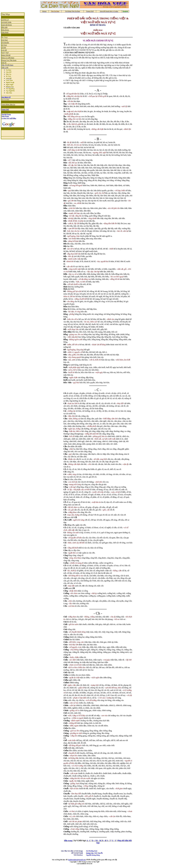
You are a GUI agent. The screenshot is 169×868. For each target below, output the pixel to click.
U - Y (114, 841)
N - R (104, 841)
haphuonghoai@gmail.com (77, 860)
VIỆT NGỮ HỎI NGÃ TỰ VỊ (98, 22)
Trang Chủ (5, 110)
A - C (89, 841)
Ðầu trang (68, 841)
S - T (109, 841)
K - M (99, 841)
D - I (94, 841)
